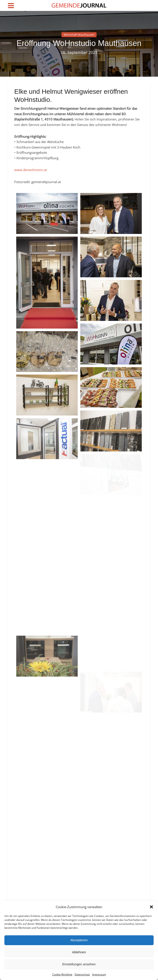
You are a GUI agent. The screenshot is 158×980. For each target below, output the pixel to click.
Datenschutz (82, 974)
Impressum (99, 974)
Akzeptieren (79, 940)
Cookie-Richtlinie (62, 974)
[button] (151, 907)
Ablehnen (79, 952)
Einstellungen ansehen (79, 964)
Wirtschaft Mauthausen (79, 35)
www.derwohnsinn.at (31, 170)
